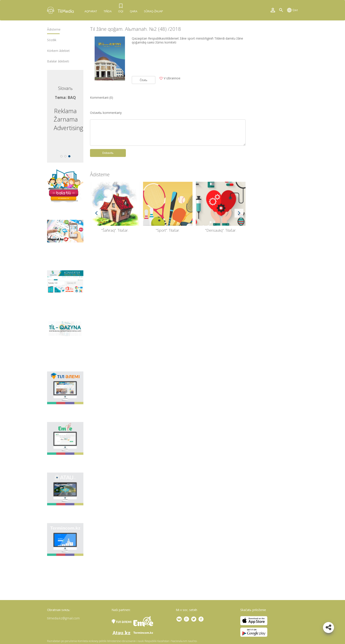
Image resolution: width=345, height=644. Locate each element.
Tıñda (108, 11)
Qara (134, 11)
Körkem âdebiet (58, 51)
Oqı (121, 11)
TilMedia (61, 10)
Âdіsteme (54, 29)
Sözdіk (52, 40)
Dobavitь (108, 153)
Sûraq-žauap (153, 11)
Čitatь (144, 80)
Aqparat (91, 11)
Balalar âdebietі (58, 61)
